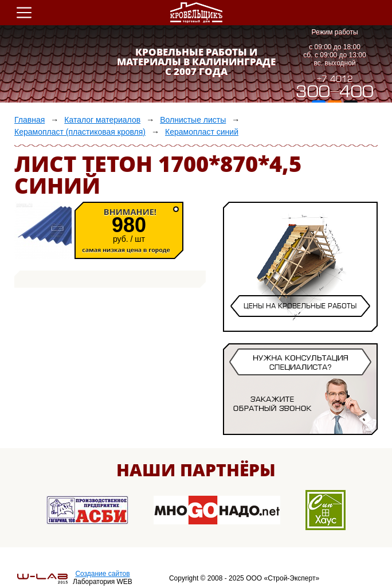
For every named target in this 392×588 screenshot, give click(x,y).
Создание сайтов (102, 574)
